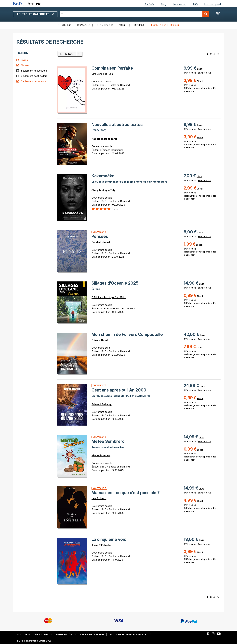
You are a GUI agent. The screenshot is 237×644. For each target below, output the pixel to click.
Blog (164, 4)
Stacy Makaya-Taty (104, 190)
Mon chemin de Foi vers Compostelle (127, 334)
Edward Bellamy (102, 404)
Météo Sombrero (108, 441)
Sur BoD (149, 4)
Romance (84, 25)
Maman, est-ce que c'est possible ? (126, 493)
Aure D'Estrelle (101, 545)
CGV (19, 634)
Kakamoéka (103, 176)
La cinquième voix (109, 539)
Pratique (139, 25)
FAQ (195, 4)
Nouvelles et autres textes (117, 125)
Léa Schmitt (99, 498)
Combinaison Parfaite (112, 68)
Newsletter (180, 4)
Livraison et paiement (92, 634)
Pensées (100, 236)
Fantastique (104, 25)
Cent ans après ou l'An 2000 (119, 390)
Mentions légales (66, 634)
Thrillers (65, 25)
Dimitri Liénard (101, 242)
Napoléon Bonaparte (104, 139)
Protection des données (39, 634)
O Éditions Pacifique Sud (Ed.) (109, 297)
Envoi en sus (205, 73)
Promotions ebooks (165, 25)
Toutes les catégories (35, 14)
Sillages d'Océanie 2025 (115, 283)
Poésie (123, 25)
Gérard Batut (100, 340)
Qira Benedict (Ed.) (102, 74)
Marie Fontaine (101, 455)
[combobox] (134, 14)
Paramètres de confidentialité (134, 634)
